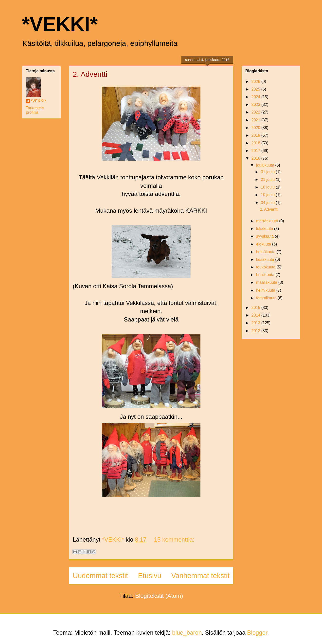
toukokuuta (266, 267)
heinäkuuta (266, 252)
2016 (256, 158)
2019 (256, 135)
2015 (256, 308)
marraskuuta (268, 221)
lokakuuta (265, 229)
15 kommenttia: (174, 540)
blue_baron (187, 633)
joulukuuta (266, 165)
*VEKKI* (60, 24)
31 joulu (268, 172)
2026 (256, 82)
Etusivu (150, 576)
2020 (256, 128)
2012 (256, 331)
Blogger (257, 633)
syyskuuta (266, 236)
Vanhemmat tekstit (200, 576)
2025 (256, 89)
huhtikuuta (266, 275)
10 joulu (268, 195)
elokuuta (264, 244)
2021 (256, 120)
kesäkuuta (266, 259)
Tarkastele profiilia (35, 110)
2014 (256, 315)
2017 (256, 151)
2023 (256, 104)
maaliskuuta (267, 282)
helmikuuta (266, 290)
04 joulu (268, 203)
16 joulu (268, 187)
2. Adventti (90, 74)
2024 (256, 97)
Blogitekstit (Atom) (159, 596)
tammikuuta (267, 298)
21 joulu (268, 180)
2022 (256, 112)
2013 (256, 323)
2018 (256, 143)
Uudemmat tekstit (100, 576)
